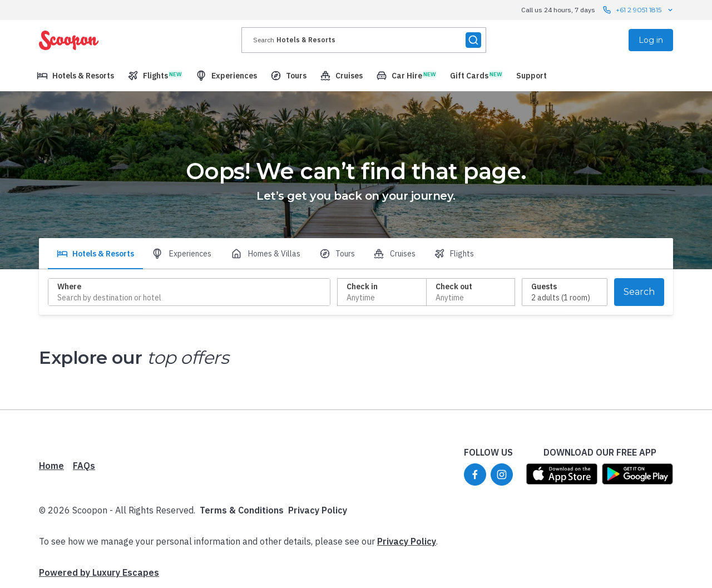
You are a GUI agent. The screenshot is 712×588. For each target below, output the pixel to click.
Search (639, 292)
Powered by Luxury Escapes (99, 572)
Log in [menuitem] (651, 40)
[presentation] (364, 40)
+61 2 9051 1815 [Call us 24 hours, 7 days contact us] (639, 10)
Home (51, 466)
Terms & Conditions (242, 510)
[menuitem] (75, 76)
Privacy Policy (318, 510)
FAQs (84, 466)
